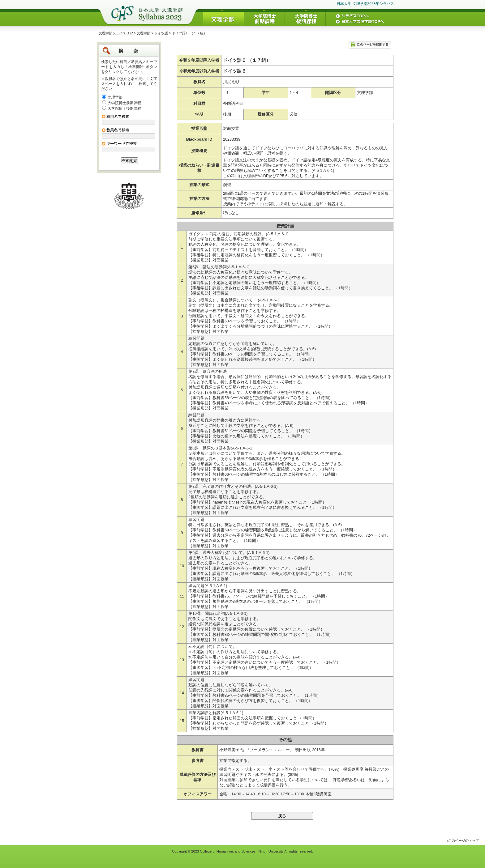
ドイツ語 (161, 33)
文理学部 (144, 33)
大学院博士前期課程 (124, 103)
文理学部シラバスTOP (116, 33)
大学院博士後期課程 (124, 108)
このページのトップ (464, 840)
